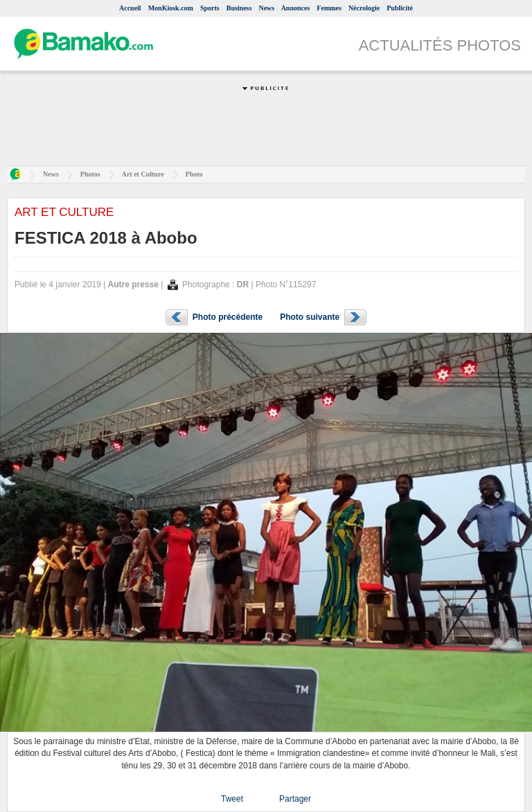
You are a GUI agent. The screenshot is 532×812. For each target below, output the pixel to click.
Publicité (400, 8)
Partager (295, 799)
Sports (210, 8)
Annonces (296, 8)
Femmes (329, 8)
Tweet (232, 799)
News (266, 8)
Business (239, 8)
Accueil (130, 8)
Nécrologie (364, 8)
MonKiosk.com (171, 8)
